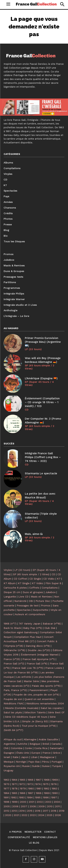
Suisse (46, 766)
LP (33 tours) (33, 349)
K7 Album (10, 583)
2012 (6, 811)
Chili (6, 748)
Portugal (57, 762)
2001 (31, 802)
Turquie (57, 766)
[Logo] (36, 4)
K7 (59, 579)
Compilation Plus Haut (28, 637)
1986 (22, 793)
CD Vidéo (49, 579)
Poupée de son (13, 699)
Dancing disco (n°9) (38, 646)
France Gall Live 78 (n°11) (28, 668)
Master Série (31, 681)
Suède (36, 766)
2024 (41, 815)
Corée (28, 748)
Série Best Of (56, 712)
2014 (22, 811)
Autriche (22, 744)
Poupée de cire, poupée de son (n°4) (36, 695)
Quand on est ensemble (39, 699)
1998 (7, 802)
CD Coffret (20, 579)
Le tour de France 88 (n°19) (21, 672)
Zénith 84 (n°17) (13, 730)
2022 (24, 815)
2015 (30, 811)
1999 (15, 802)
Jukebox (50, 592)
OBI (31, 601)
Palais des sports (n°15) (46, 686)
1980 (31, 788)
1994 (30, 797)
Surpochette (41, 610)
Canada (56, 744)
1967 (39, 780)
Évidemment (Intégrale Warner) (40, 655)
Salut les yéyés (13, 712)
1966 (30, 780)
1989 (47, 793)
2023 (33, 815)
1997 (54, 797)
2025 (49, 815)
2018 (54, 811)
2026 (58, 815)
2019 (62, 811)
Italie (16, 757)
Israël (7, 757)
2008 (33, 806)
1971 (14, 784)
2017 (46, 811)
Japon (25, 757)
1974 (38, 784)
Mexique (9, 762)
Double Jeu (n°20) (39, 650)
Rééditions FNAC (14, 703)
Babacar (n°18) (52, 624)
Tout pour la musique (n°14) (39, 726)
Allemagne (30, 739)
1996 (46, 797)
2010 (50, 806)
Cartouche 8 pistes (15, 588)
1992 (14, 797)
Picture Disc (43, 601)
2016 (38, 811)
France (47, 753)
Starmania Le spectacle (41, 473)
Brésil (46, 744)
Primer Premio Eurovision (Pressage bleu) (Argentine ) (43, 342)
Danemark (56, 748)
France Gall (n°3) (14, 663)
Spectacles (24, 610)
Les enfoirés (24, 677)
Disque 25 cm (12, 592)
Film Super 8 (53, 583)
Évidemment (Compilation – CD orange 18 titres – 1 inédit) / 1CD (42, 402)
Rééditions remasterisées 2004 (45, 703)
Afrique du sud (13, 739)
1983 (54, 788)
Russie (26, 766)
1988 (39, 793)
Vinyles (8, 570)
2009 (41, 806)
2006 (15, 806)
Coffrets (34, 588)
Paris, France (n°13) (15, 690)
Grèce (56, 753)
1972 (22, 784)
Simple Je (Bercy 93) (35, 721)
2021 (16, 815)
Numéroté (20, 601)
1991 (6, 797)
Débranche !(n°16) (15, 650)
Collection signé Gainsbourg (21, 632)
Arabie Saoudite (48, 739)
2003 (48, 802)
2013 (14, 811)
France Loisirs (54, 668)
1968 (47, 780)
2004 (57, 802)
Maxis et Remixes (41, 597)
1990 (55, 793)
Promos (46, 605)
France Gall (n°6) (37, 663)
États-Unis (23, 753)
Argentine (9, 744)
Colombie (17, 748)
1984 (6, 793)
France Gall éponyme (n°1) (39, 659)
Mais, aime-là (34, 534)
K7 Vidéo (38, 583)
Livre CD (23, 597)
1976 (54, 784)
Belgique (35, 744)
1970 (7, 784)
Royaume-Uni (12, 766)
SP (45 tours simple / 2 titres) (40, 367)
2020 (8, 815)
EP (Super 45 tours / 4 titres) (39, 383)
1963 (6, 780)
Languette (10, 597)
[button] (62, 4)
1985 (14, 793)
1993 (22, 797)
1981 (39, 788)
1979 (23, 788)
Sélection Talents (35, 712)
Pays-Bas (34, 762)
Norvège (21, 762)
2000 (23, 802)
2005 (7, 806)
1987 (31, 793)
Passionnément (39, 690)
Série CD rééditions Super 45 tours (26, 717)
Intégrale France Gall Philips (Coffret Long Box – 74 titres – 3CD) (43, 457)
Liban (34, 757)
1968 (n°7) (10, 624)
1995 (38, 797)
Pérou (46, 762)
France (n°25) (12, 659)
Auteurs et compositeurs (30, 614)
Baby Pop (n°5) (33, 628)
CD (27, 410)
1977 (7, 788)
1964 (14, 780)
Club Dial (50, 628)
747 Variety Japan (30, 624)
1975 (46, 784)
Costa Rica (41, 748)
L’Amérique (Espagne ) (41, 378)
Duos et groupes (33, 592)
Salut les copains (51, 708)
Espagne (9, 753)
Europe (36, 753)
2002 (40, 802)
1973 (30, 784)
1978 (15, 788)
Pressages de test (28, 605)
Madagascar (47, 757)
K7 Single (24, 583)
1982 (47, 788)
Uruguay (8, 770)
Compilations (50, 588)
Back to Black (12, 628)
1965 (22, 780)
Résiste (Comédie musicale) (22, 708)
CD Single (35, 579)
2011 (57, 806)
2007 (24, 806)
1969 (55, 780)
